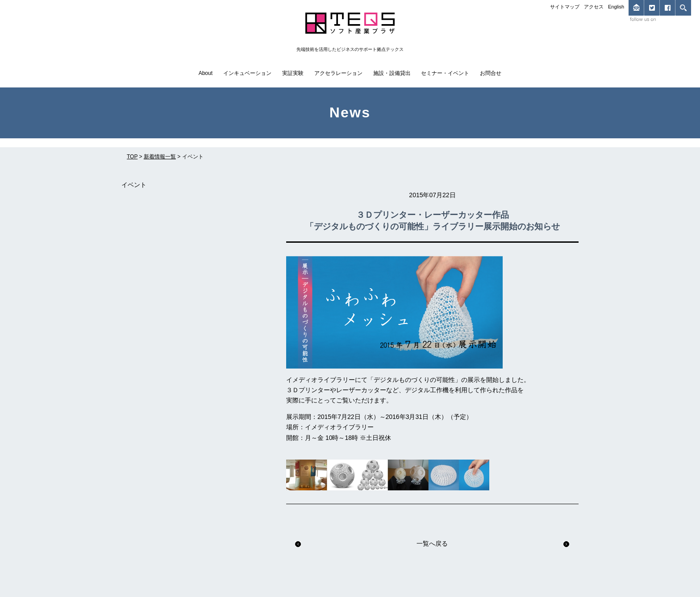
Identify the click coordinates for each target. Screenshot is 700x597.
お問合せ (491, 73)
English (616, 7)
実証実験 (293, 73)
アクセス (594, 7)
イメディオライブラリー (339, 427)
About (206, 73)
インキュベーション (247, 73)
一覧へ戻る (432, 543)
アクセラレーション (338, 73)
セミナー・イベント (445, 73)
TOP (132, 157)
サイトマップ (565, 7)
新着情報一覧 (160, 157)
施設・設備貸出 (392, 73)
